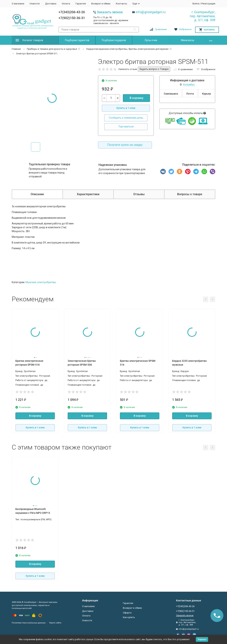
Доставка (51, 4)
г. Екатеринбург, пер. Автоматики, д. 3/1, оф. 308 (203, 16)
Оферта (127, 613)
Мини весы (188, 40)
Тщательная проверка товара (50, 164)
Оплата (66, 4)
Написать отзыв (128, 69)
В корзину (137, 98)
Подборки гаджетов (77, 40)
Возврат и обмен (101, 4)
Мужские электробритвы (41, 282)
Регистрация (208, 4)
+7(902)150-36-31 (72, 18)
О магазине (18, 4)
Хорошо (202, 639)
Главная (16, 49)
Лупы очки (151, 40)
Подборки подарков (114, 40)
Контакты (121, 4)
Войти (196, 4)
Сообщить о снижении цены (126, 118)
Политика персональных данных (29, 623)
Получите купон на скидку (125, 145)
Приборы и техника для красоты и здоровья (52, 49)
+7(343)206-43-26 (72, 12)
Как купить (129, 617)
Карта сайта (55, 623)
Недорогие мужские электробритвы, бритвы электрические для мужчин (127, 49)
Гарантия (81, 4)
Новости (35, 4)
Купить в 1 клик (126, 108)
